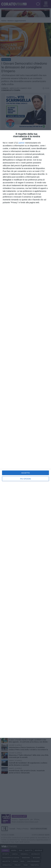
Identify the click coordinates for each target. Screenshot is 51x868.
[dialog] (26, 434)
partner (22, 143)
